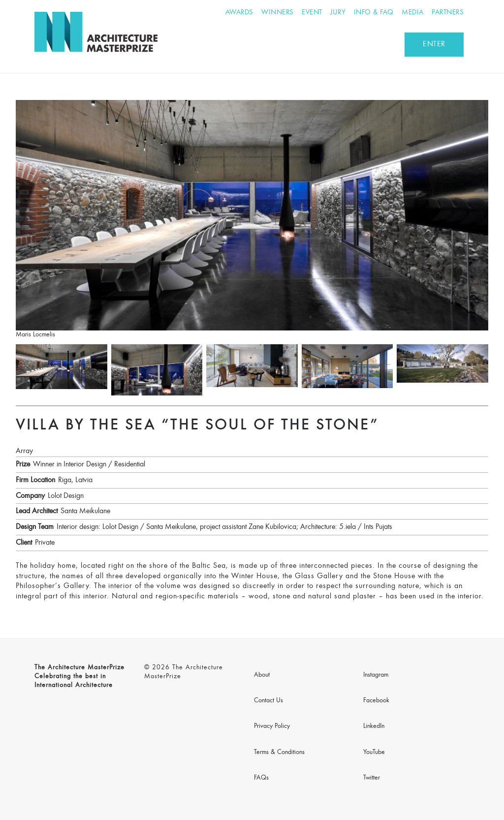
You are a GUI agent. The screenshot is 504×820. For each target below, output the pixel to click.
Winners (278, 13)
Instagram (376, 675)
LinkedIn (374, 726)
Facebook (376, 701)
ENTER (434, 44)
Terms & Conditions (279, 753)
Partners (448, 13)
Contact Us (268, 701)
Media (413, 13)
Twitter (372, 778)
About (262, 675)
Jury (338, 13)
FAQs (261, 778)
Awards (239, 13)
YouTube (374, 753)
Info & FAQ (374, 13)
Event (312, 13)
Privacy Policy (272, 726)
